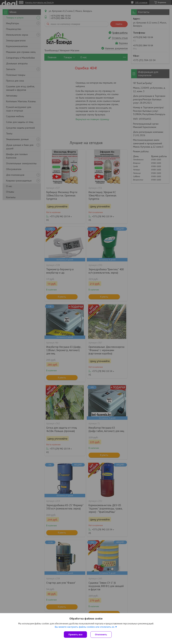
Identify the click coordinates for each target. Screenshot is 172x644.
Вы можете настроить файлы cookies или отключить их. (85, 627)
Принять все (75, 635)
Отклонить (101, 635)
